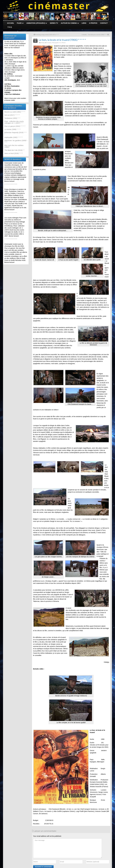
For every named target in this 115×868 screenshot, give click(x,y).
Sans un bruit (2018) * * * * (14, 153)
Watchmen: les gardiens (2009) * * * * (16, 141)
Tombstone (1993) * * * (12, 118)
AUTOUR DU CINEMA (70, 23)
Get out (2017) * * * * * (12, 115)
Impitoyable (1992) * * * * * (14, 137)
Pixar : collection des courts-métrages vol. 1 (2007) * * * (14, 122)
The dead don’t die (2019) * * (14, 150)
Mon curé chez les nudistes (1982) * (14, 146)
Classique (49, 43)
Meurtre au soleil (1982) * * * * (15, 112)
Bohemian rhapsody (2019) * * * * (15, 133)
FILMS (20, 23)
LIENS (84, 23)
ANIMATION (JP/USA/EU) (37, 23)
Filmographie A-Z (56, 43)
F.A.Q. (10, 27)
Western (64, 43)
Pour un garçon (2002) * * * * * (15, 126)
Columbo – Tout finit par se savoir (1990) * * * (94, 35)
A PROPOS (93, 23)
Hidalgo (43, 43)
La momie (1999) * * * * (12, 129)
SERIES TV (54, 23)
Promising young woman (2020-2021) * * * (47, 35)
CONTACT (104, 23)
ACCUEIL (11, 23)
